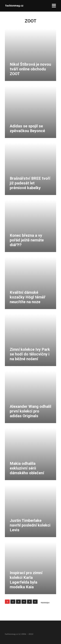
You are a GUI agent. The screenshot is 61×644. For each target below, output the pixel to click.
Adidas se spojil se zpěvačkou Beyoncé (27, 128)
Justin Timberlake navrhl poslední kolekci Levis (30, 525)
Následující (45, 603)
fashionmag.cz (14, 6)
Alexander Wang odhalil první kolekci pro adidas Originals (30, 411)
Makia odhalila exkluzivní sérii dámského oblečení (27, 468)
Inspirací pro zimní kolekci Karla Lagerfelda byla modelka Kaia (26, 580)
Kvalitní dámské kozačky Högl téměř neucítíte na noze (28, 297)
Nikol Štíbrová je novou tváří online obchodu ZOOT (30, 69)
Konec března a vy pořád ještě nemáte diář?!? (27, 240)
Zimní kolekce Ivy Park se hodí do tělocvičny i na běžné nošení (30, 354)
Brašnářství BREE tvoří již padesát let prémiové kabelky (30, 183)
